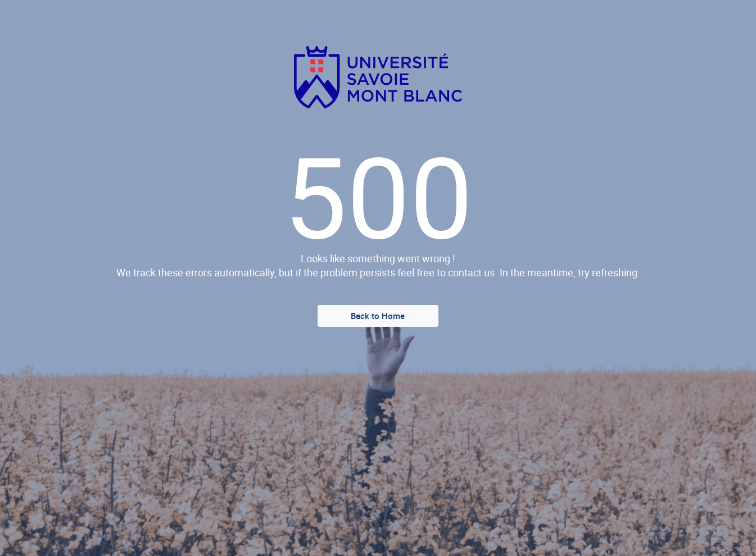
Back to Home (378, 316)
